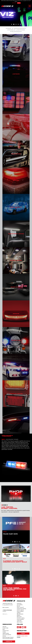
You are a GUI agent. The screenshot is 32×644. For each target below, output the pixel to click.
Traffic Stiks (19, 620)
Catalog (4, 631)
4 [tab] (18, 24)
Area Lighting (20, 604)
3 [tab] (16, 24)
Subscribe (4, 626)
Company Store (6, 630)
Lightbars (19, 612)
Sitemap (4, 635)
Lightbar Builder (6, 632)
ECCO (9, 600)
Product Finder (5, 627)
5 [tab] (20, 24)
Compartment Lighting (21, 608)
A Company (7, 610)
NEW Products (20, 621)
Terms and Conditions (7, 634)
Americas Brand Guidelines (8, 638)
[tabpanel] (16, 15)
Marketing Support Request (8, 636)
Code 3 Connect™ (20, 606)
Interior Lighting (20, 610)
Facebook (20, 626)
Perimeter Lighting (21, 617)
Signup (23, 633)
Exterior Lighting (20, 609)
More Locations (6, 607)
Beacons (18, 605)
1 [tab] (12, 24)
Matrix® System (20, 613)
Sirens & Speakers (20, 618)
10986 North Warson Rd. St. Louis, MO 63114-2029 (8, 603)
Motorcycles (19, 616)
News (4, 628)
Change (19, 636)
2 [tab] (14, 24)
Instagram (25, 626)
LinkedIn (18, 626)
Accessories (19, 602)
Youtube (23, 626)
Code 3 (7, 6)
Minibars (19, 614)
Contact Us (9, 640)
